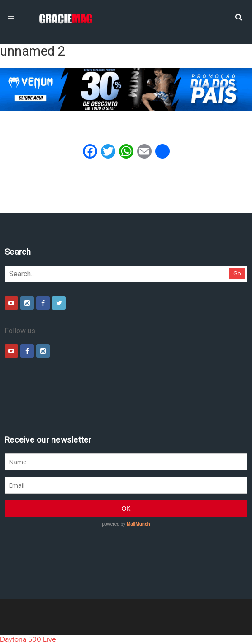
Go (237, 273)
